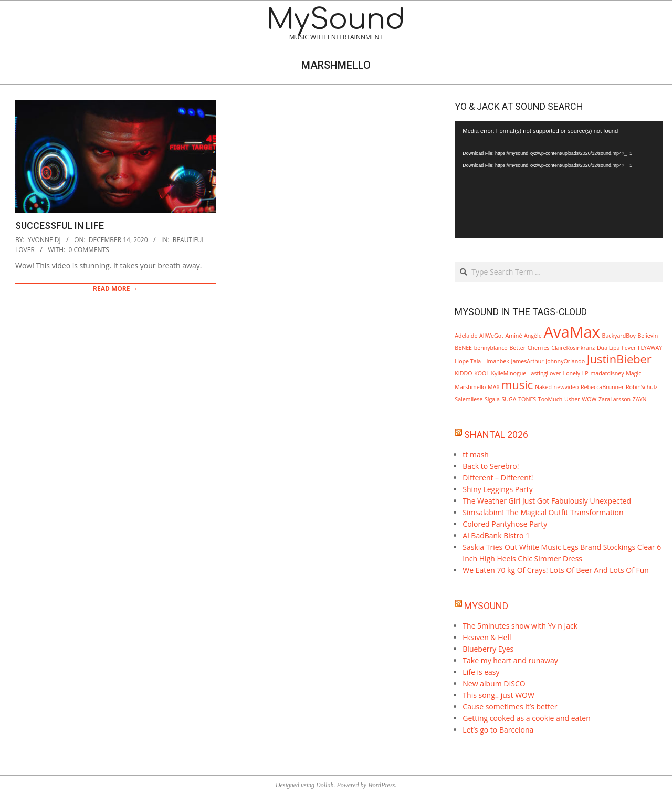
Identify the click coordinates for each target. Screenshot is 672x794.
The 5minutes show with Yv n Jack (520, 626)
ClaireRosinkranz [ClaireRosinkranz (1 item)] (573, 348)
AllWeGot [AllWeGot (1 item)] (491, 336)
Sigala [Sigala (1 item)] (492, 399)
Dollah (325, 785)
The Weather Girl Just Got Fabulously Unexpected (547, 501)
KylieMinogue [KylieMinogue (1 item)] (509, 373)
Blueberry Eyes (488, 649)
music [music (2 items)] (517, 385)
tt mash (476, 455)
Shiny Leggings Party (497, 489)
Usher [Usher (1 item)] (572, 399)
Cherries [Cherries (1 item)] (539, 348)
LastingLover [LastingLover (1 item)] (545, 373)
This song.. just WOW (498, 695)
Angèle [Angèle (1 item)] (533, 336)
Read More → (115, 289)
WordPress (381, 785)
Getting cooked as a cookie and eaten (526, 718)
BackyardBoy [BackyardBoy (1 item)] (619, 336)
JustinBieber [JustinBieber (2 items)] (619, 359)
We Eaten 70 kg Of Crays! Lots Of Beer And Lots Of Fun (556, 570)
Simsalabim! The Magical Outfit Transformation (543, 512)
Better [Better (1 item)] (517, 348)
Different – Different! (498, 478)
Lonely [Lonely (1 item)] (572, 373)
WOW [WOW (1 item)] (589, 399)
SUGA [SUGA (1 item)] (509, 399)
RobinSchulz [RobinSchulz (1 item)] (642, 387)
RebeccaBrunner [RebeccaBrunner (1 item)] (602, 387)
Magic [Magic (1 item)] (633, 373)
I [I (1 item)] (484, 361)
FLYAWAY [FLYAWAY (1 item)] (650, 348)
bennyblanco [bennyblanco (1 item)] (491, 348)
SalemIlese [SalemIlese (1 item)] (469, 399)
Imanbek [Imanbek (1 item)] (498, 361)
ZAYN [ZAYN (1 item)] (640, 399)
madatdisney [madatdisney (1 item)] (607, 373)
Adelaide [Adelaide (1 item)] (466, 336)
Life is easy (481, 672)
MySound (486, 606)
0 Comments (88, 250)
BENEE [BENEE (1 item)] (463, 348)
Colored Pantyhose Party (505, 524)
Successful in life (60, 226)
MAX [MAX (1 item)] (493, 387)
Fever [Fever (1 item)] (629, 348)
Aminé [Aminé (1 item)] (514, 336)
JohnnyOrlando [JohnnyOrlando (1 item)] (565, 361)
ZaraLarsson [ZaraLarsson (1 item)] (615, 399)
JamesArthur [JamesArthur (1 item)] (528, 361)
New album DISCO (494, 683)
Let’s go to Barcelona (498, 730)
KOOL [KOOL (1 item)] (482, 373)
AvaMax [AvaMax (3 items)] (572, 332)
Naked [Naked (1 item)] (543, 387)
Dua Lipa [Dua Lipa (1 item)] (608, 348)
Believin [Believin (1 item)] (648, 336)
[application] (559, 179)
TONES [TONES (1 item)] (527, 399)
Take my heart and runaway (510, 660)
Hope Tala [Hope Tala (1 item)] (468, 361)
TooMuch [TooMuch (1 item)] (550, 399)
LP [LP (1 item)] (585, 373)
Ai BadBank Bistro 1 (496, 535)
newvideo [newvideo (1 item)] (566, 387)
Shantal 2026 (496, 435)
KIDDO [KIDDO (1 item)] (463, 373)
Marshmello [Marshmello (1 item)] (470, 387)
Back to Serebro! (491, 466)
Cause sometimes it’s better (510, 707)
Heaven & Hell (487, 637)
